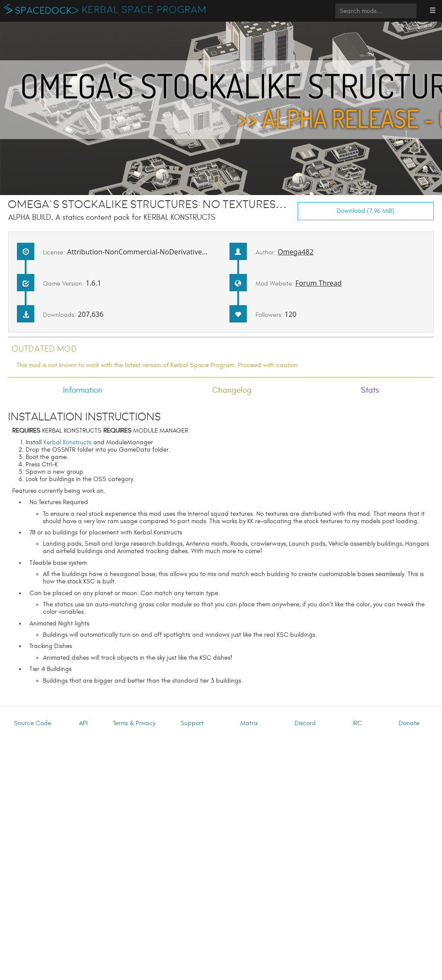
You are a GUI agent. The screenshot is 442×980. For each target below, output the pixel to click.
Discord (305, 723)
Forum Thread (319, 283)
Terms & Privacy (134, 723)
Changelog (232, 390)
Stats (370, 390)
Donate (409, 723)
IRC (357, 723)
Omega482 (296, 252)
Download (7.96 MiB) (365, 211)
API (83, 723)
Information (83, 390)
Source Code (33, 723)
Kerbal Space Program (144, 10)
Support (192, 723)
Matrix (249, 723)
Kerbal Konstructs (67, 442)
